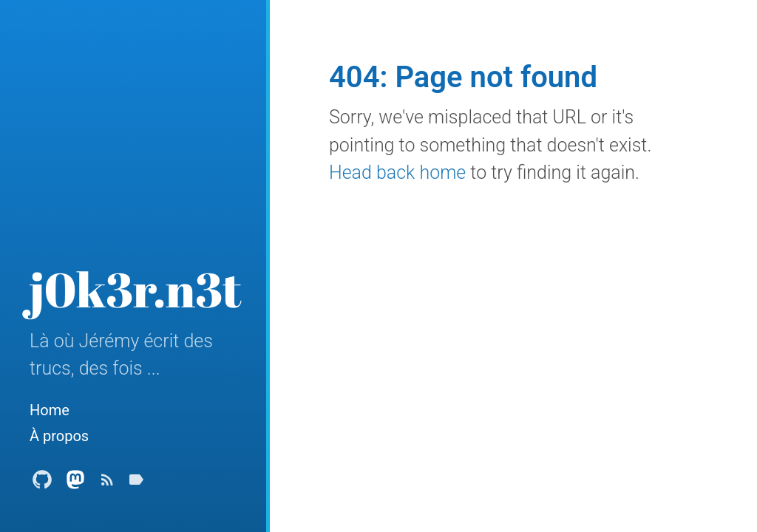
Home (50, 410)
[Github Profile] (42, 484)
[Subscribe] (107, 484)
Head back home (397, 173)
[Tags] (136, 484)
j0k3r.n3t (136, 289)
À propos (59, 436)
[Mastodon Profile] (75, 484)
